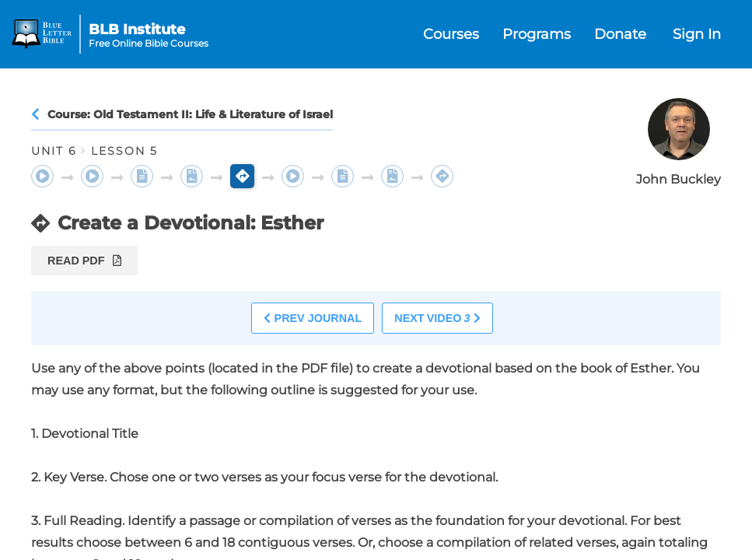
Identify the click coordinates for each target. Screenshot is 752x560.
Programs (537, 34)
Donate (620, 34)
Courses (451, 34)
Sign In (697, 34)
